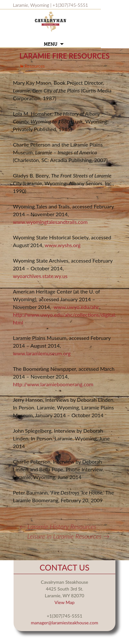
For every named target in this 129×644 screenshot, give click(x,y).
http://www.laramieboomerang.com (53, 384)
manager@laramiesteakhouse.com (65, 623)
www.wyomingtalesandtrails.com (50, 222)
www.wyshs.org (63, 245)
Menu (50, 44)
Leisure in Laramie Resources (68, 536)
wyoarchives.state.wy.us (40, 276)
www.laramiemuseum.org (42, 353)
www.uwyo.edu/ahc (76, 307)
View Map (64, 602)
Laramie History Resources (58, 526)
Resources (35, 66)
